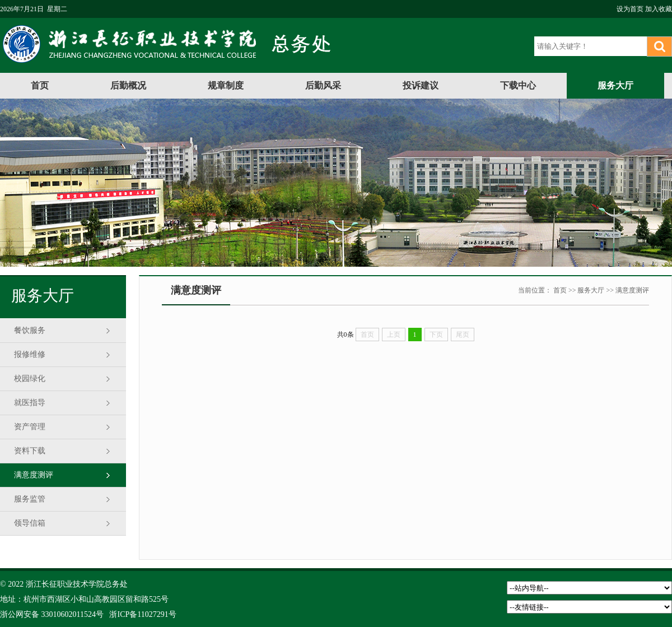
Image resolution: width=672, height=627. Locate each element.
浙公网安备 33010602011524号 (52, 614)
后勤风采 (323, 85)
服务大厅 (615, 85)
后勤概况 (128, 85)
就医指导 (30, 403)
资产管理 (30, 427)
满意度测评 (34, 475)
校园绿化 (30, 378)
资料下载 (30, 451)
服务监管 (30, 499)
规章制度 (226, 85)
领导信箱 (30, 523)
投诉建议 (421, 85)
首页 (40, 85)
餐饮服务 (30, 330)
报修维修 (30, 354)
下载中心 (518, 85)
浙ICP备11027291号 (143, 614)
